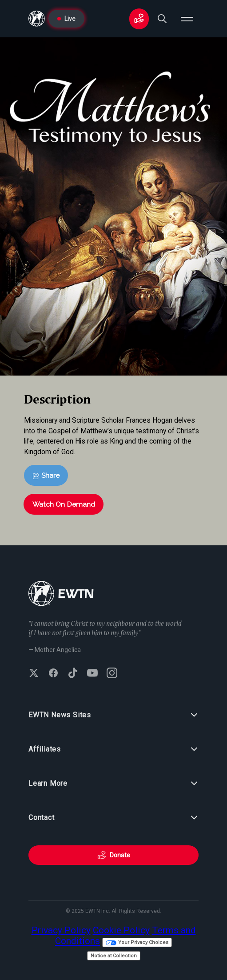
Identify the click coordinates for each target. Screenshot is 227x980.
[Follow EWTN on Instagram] (112, 674)
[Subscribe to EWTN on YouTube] (92, 674)
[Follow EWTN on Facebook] (53, 674)
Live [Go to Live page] (66, 19)
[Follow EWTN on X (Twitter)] (34, 674)
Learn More (113, 784)
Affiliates (113, 749)
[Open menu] (187, 19)
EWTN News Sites (113, 715)
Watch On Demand (64, 504)
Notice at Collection (114, 956)
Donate (114, 855)
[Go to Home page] (37, 19)
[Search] (162, 19)
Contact (113, 818)
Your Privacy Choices (137, 942)
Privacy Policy (61, 930)
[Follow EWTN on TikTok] (73, 674)
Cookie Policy (121, 930)
